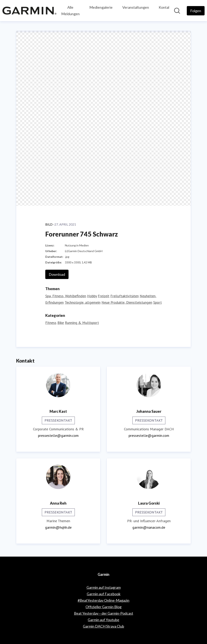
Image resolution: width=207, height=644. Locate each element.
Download (57, 274)
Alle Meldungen (70, 11)
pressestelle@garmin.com (58, 436)
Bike (61, 323)
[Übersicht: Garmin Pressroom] (29, 11)
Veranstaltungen (136, 7)
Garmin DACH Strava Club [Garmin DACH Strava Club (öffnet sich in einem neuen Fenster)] (103, 626)
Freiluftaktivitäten (125, 296)
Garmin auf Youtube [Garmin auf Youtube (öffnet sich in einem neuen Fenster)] (103, 620)
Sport (157, 302)
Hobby (92, 296)
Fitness (51, 323)
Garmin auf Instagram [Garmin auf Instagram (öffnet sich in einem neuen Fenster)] (104, 587)
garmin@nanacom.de (149, 527)
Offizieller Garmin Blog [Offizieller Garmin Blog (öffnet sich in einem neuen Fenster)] (103, 607)
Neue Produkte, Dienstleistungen (127, 302)
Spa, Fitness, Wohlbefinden (66, 296)
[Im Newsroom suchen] (177, 11)
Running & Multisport (82, 323)
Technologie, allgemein (83, 302)
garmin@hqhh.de (58, 527)
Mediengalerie (101, 7)
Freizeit (104, 296)
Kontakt (165, 7)
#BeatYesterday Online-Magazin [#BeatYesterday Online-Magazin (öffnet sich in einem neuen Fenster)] (103, 600)
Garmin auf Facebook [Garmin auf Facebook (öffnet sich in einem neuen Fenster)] (104, 594)
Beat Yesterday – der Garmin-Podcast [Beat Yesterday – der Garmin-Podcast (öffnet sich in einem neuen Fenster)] (104, 613)
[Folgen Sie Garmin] (196, 11)
